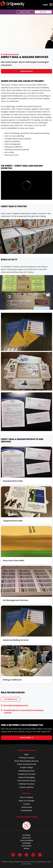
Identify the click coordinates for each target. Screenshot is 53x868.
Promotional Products (27, 781)
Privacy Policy (27, 838)
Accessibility (26, 835)
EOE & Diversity (27, 846)
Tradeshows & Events (27, 774)
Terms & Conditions (26, 840)
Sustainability (26, 810)
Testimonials (27, 807)
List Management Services (16, 600)
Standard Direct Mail (13, 481)
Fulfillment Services (27, 784)
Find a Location (25, 738)
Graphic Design (26, 767)
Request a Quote (25, 12)
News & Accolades (27, 801)
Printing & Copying (27, 758)
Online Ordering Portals (26, 764)
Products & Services (11, 54)
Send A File (43, 12)
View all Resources (11, 699)
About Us (26, 793)
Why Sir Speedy (27, 797)
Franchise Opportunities (27, 817)
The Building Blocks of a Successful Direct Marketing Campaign (23, 711)
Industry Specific (27, 787)
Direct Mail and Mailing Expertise (16, 705)
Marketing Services (27, 771)
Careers (27, 804)
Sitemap (26, 848)
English (45, 5)
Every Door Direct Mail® (14, 561)
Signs (27, 754)
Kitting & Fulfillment (12, 680)
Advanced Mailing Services (16, 640)
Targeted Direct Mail (13, 521)
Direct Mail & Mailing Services (26, 761)
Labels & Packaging (27, 777)
